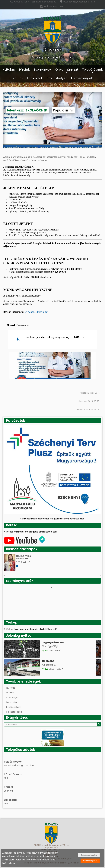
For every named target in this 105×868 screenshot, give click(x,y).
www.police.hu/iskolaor (37, 312)
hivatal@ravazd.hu (44, 2)
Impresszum (51, 847)
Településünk (92, 70)
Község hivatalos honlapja (52, 57)
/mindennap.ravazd (53, 6)
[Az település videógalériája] (24, 543)
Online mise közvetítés (23, 557)
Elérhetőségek (82, 78)
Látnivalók (35, 78)
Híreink (24, 70)
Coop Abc (48, 661)
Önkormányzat (67, 70)
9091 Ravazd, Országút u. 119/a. (77, 2)
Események (43, 70)
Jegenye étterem (53, 642)
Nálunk (18, 78)
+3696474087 (19, 2)
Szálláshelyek (57, 78)
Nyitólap (9, 70)
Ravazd (52, 50)
